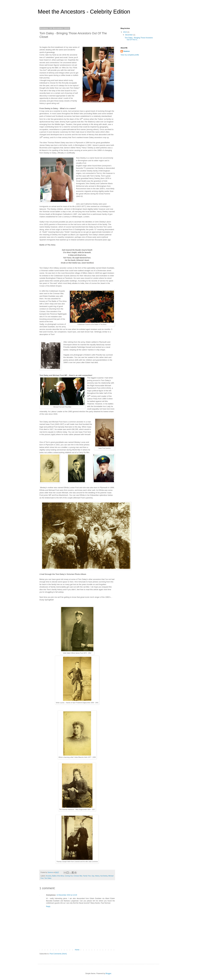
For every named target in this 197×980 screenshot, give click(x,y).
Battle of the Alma (58, 876)
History (97, 876)
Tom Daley (48, 878)
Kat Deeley (104, 876)
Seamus (127, 51)
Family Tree (87, 876)
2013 (125, 32)
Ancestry (48, 876)
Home (77, 950)
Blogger (108, 974)
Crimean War (78, 876)
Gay (93, 876)
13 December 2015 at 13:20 (67, 895)
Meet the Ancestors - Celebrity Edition (84, 12)
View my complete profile (130, 55)
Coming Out (69, 876)
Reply (48, 906)
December (129, 35)
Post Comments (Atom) (58, 954)
